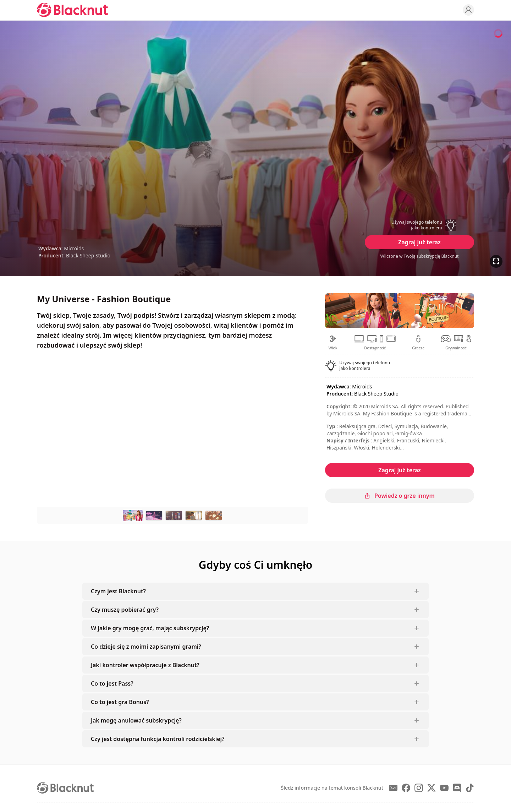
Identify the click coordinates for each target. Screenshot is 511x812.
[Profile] (468, 10)
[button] (419, 225)
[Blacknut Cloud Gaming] (72, 10)
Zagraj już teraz (419, 242)
